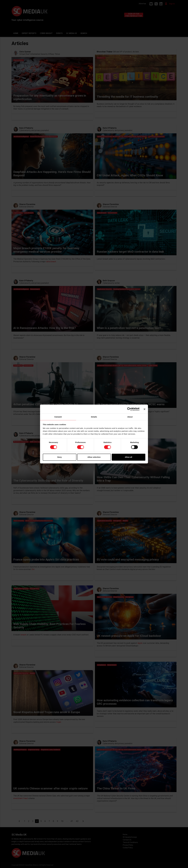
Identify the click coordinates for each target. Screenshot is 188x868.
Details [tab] (94, 417)
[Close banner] (144, 409)
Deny (60, 457)
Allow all (128, 457)
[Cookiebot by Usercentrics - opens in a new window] (129, 409)
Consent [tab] (58, 417)
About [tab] (130, 417)
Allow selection (94, 457)
